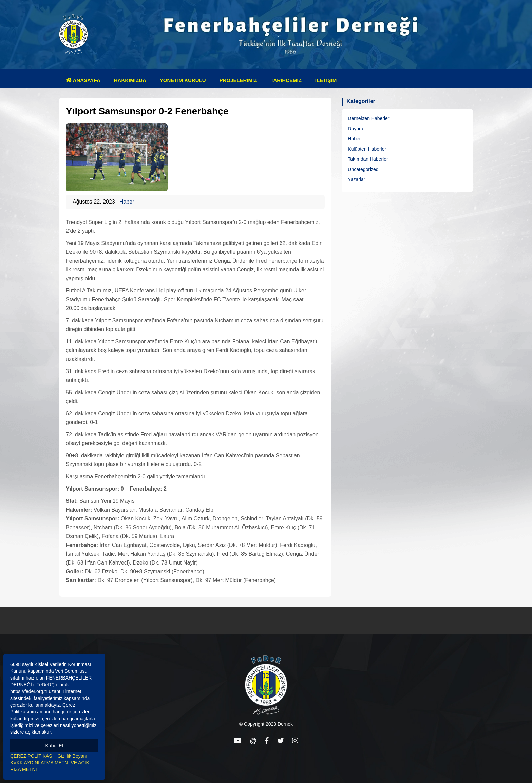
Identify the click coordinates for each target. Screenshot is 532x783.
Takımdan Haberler (368, 159)
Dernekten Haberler (368, 118)
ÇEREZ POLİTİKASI (32, 756)
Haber (127, 202)
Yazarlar (356, 179)
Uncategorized (363, 169)
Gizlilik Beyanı (72, 756)
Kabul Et (54, 746)
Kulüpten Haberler (367, 149)
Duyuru (355, 129)
